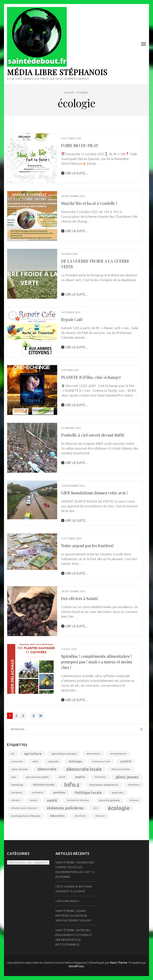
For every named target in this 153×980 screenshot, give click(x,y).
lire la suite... (74, 173)
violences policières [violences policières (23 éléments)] (65, 808)
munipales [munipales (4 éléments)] (17, 792)
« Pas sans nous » (67, 901)
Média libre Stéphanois (57, 72)
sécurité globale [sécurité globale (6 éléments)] (109, 800)
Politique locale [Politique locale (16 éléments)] (88, 792)
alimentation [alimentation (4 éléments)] (93, 754)
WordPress (76, 966)
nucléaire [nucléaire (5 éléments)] (38, 792)
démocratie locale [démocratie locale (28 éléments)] (84, 769)
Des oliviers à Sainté (80, 598)
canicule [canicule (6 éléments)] (53, 761)
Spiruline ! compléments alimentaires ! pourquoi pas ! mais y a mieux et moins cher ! (97, 662)
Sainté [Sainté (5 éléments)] (33, 800)
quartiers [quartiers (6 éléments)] (118, 792)
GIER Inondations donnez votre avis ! (94, 493)
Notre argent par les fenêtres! (87, 545)
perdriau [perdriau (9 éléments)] (59, 792)
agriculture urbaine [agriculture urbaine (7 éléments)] (64, 754)
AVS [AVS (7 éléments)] (35, 761)
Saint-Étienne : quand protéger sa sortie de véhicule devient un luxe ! (74, 916)
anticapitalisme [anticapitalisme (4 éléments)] (118, 754)
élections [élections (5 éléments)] (80, 816)
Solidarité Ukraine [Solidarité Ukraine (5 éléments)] (78, 800)
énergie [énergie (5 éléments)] (100, 816)
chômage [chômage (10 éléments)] (75, 761)
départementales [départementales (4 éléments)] (121, 769)
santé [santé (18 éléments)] (52, 800)
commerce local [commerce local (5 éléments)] (101, 761)
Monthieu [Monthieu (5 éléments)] (134, 785)
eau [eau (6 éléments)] (14, 777)
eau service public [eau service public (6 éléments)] (37, 777)
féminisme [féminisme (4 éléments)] (100, 777)
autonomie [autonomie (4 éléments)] (17, 761)
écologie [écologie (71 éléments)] (119, 808)
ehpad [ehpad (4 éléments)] (62, 777)
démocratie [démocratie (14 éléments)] (47, 769)
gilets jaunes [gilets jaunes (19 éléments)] (127, 777)
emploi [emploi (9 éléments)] (80, 777)
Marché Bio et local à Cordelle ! (89, 203)
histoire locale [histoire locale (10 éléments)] (44, 785)
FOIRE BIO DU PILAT (80, 145)
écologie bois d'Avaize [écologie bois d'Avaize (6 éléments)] (26, 816)
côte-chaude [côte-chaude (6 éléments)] (19, 769)
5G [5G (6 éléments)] (13, 754)
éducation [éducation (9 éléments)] (57, 816)
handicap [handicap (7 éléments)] (17, 785)
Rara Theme (119, 963)
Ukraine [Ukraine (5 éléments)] (134, 800)
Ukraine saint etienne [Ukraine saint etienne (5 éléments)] (24, 808)
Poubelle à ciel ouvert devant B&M (92, 435)
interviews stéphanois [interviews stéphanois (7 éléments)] (104, 785)
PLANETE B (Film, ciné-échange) (91, 377)
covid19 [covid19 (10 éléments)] (126, 761)
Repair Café (72, 319)
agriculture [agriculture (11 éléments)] (33, 754)
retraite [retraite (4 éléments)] (15, 800)
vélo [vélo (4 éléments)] (96, 808)
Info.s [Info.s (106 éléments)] (72, 785)
